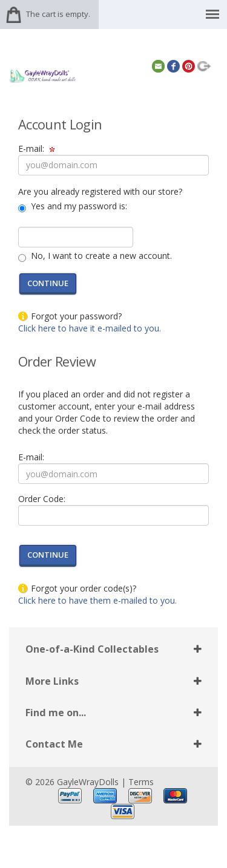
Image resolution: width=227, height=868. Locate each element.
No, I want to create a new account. (100, 256)
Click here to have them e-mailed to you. (97, 600)
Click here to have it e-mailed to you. (90, 328)
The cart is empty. (58, 14)
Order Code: (42, 499)
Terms (141, 782)
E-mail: (36, 148)
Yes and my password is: (78, 206)
